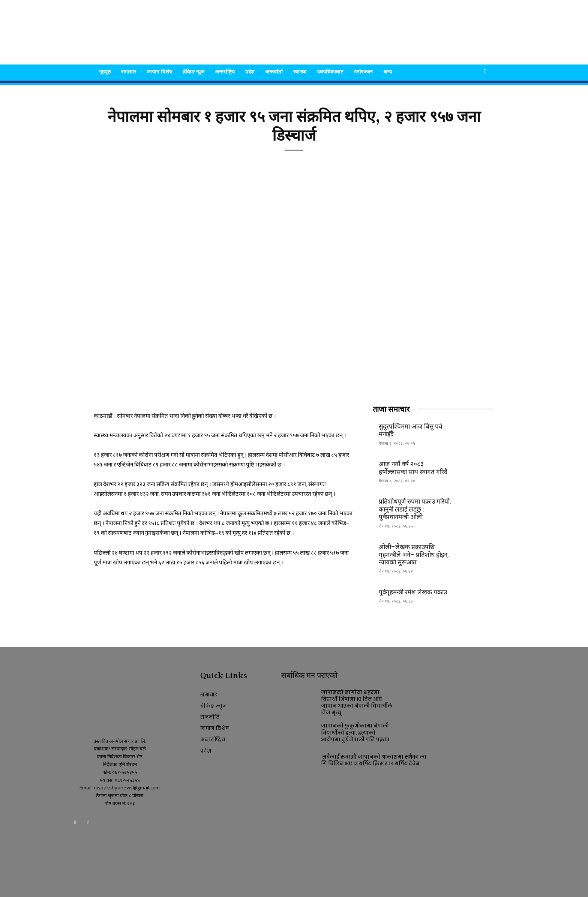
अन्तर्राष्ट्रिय (225, 71)
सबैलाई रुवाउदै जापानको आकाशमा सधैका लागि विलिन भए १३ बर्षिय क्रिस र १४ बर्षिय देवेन (374, 760)
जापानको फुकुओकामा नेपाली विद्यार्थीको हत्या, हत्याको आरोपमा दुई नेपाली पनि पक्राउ (355, 733)
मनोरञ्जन (363, 71)
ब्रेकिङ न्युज (193, 71)
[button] (485, 72)
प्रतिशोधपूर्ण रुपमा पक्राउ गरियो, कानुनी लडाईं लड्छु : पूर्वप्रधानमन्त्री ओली (415, 509)
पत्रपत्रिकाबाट (330, 71)
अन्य (388, 71)
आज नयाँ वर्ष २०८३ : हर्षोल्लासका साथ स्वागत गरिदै (413, 468)
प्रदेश (250, 71)
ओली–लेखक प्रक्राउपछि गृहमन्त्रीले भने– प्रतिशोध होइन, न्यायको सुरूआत (414, 554)
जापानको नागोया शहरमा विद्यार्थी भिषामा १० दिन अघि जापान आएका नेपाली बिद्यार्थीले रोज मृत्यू (357, 703)
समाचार (129, 71)
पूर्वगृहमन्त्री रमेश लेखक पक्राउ (413, 592)
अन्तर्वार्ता (274, 71)
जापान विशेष (159, 71)
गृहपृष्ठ (105, 71)
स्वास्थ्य (300, 71)
